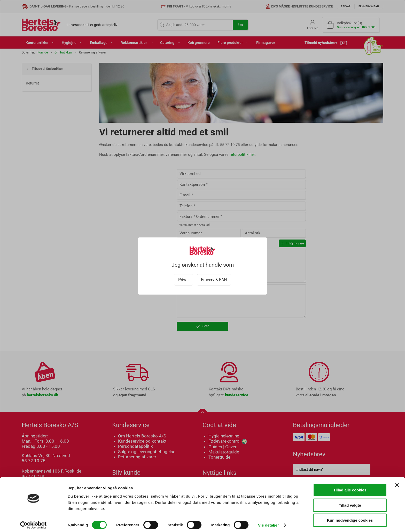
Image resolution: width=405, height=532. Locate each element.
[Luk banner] (397, 482)
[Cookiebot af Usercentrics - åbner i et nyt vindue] (33, 522)
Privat (184, 280)
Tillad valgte (350, 502)
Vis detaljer (268, 522)
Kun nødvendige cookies (350, 517)
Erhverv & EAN (214, 280)
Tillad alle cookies (350, 487)
